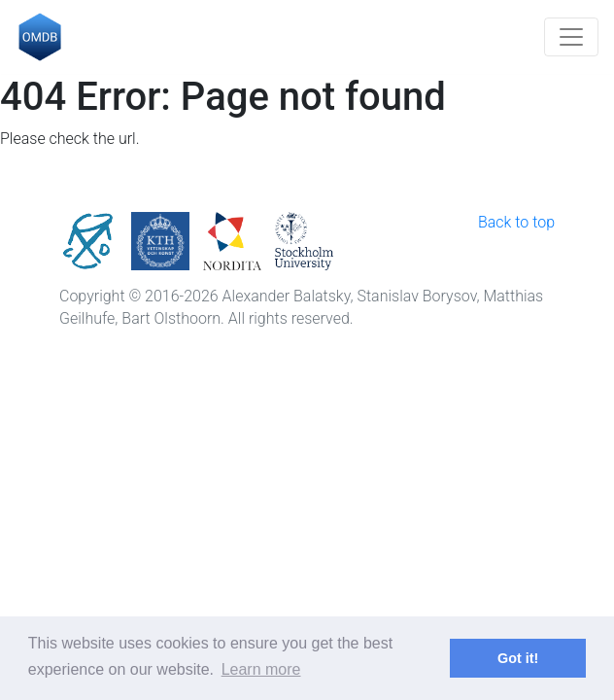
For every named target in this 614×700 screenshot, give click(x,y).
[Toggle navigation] (571, 37)
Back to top (516, 222)
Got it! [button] (518, 658)
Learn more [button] (261, 669)
